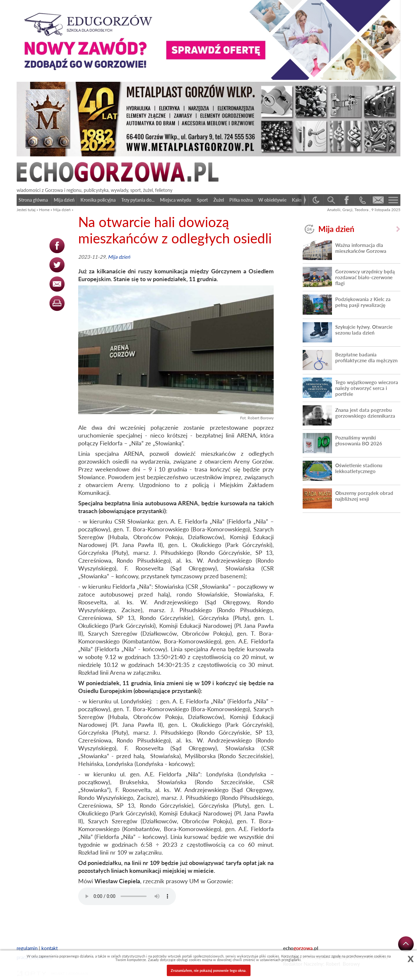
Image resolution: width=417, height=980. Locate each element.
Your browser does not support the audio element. (127, 896)
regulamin (27, 948)
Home (44, 210)
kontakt (50, 948)
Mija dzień (62, 210)
